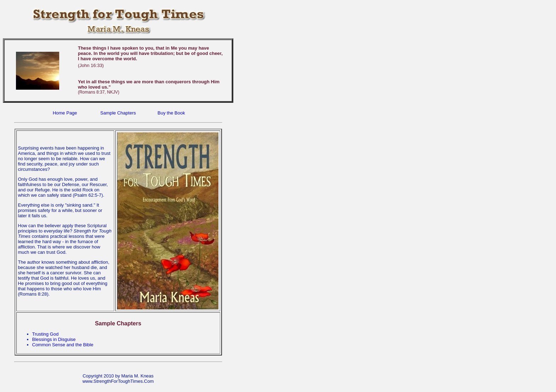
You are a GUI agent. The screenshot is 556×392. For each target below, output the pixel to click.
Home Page (65, 113)
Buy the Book (171, 113)
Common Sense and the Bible (63, 345)
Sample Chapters (118, 113)
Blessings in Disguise (54, 339)
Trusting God (46, 334)
